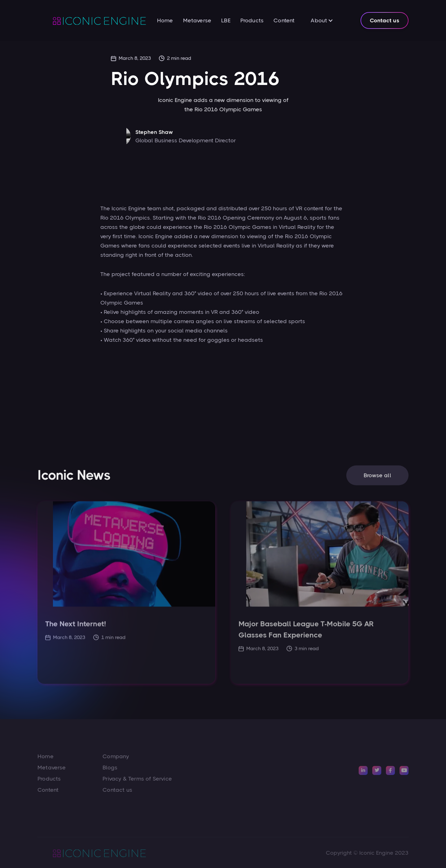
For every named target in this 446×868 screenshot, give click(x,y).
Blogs (110, 768)
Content (284, 20)
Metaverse (197, 20)
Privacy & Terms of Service (137, 779)
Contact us (385, 20)
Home (165, 20)
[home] (92, 20)
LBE (226, 20)
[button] (322, 20)
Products (252, 20)
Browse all (377, 479)
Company (116, 756)
